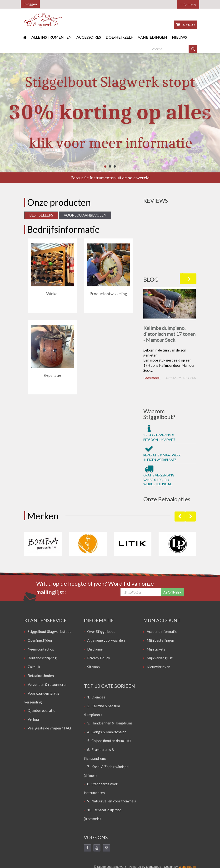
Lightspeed (154, 846)
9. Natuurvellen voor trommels (112, 780)
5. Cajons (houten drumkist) (109, 720)
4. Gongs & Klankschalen (107, 711)
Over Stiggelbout (101, 611)
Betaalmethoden (41, 655)
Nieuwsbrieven (158, 646)
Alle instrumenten (52, 37)
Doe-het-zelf (119, 37)
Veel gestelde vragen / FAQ (49, 707)
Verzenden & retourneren (47, 664)
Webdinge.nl (187, 846)
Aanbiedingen (152, 37)
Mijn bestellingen (160, 620)
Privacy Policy (99, 637)
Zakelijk (34, 646)
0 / (185, 25)
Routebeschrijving (42, 637)
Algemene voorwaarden (106, 620)
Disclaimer (96, 628)
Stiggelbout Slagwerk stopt (49, 611)
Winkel (52, 294)
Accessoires (89, 37)
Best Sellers (41, 215)
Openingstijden (40, 620)
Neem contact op (41, 628)
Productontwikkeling (108, 294)
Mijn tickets (156, 628)
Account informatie (162, 611)
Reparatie (52, 375)
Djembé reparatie (41, 690)
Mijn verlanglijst (160, 637)
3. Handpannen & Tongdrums (110, 702)
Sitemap (93, 646)
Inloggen (30, 4)
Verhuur (34, 698)
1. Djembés (96, 676)
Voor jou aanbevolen (85, 215)
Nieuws (179, 37)
